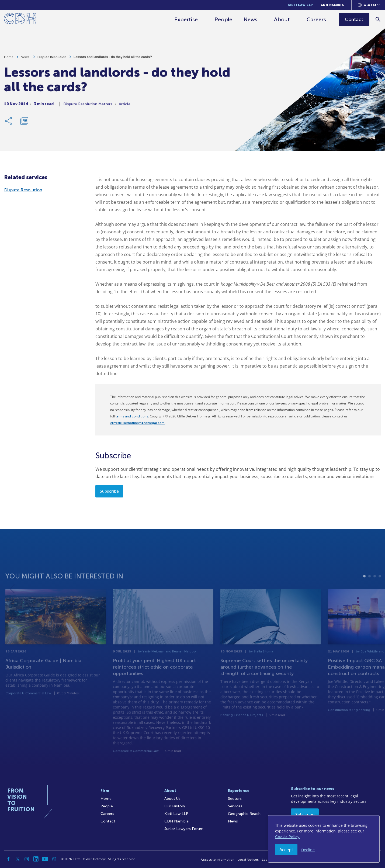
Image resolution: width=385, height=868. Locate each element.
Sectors (235, 799)
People (224, 19)
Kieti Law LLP (300, 5)
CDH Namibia (332, 5)
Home (9, 60)
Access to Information (218, 860)
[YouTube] (45, 859)
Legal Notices (248, 860)
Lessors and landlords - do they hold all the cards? (113, 60)
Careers (317, 19)
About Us (172, 799)
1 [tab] (364, 591)
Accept (286, 850)
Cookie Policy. (288, 837)
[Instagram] (27, 859)
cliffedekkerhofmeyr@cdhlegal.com (137, 423)
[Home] (20, 20)
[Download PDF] (24, 124)
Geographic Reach (244, 814)
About (282, 19)
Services (235, 806)
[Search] (378, 19)
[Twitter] (18, 859)
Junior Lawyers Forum (184, 829)
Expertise (186, 19)
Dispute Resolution (52, 60)
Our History (175, 806)
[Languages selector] (369, 5)
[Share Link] (9, 124)
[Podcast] (54, 859)
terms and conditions (132, 416)
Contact (108, 821)
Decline (308, 850)
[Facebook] (8, 859)
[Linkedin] (36, 859)
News (251, 19)
